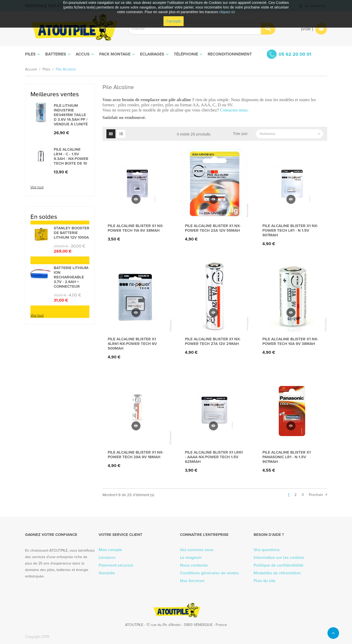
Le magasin (191, 558)
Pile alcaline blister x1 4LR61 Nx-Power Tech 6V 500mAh (132, 344)
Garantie (107, 573)
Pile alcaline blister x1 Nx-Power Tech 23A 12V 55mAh (213, 228)
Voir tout (37, 187)
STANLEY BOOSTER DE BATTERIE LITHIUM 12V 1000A (72, 233)
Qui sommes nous (197, 550)
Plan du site (265, 581)
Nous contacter (194, 565)
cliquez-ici (227, 12)
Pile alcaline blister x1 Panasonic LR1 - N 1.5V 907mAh (287, 457)
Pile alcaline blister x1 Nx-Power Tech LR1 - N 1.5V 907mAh (290, 230)
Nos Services (192, 581)
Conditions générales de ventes (209, 573)
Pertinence (290, 134)
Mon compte (110, 550)
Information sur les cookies (279, 558)
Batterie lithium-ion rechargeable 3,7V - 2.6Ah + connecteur (72, 277)
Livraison (107, 558)
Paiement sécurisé (116, 565)
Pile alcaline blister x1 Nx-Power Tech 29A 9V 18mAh (136, 455)
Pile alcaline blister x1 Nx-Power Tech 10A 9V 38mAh (290, 341)
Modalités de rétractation (277, 573)
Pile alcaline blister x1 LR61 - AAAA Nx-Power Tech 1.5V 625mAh (214, 457)
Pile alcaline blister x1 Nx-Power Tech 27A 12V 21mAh (213, 341)
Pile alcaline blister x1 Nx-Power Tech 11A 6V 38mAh (136, 228)
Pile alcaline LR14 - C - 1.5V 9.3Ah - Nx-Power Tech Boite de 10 (71, 156)
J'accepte (174, 21)
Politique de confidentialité (279, 565)
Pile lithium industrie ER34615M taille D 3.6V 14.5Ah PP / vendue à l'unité (71, 115)
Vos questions (267, 550)
